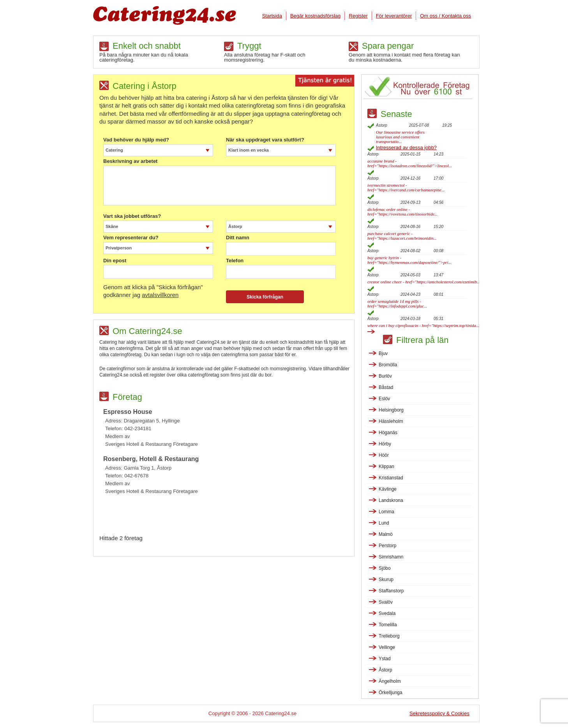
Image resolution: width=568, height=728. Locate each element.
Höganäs (388, 433)
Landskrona (391, 500)
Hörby (385, 444)
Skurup (386, 580)
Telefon (235, 261)
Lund (384, 523)
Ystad (385, 659)
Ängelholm (390, 681)
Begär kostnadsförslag (315, 16)
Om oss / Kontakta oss (445, 16)
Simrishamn (391, 557)
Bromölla (388, 365)
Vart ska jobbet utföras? (132, 216)
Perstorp (387, 546)
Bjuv (383, 353)
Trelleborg (389, 636)
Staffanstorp (391, 591)
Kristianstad (391, 478)
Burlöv (385, 376)
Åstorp (385, 670)
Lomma (386, 512)
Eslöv (384, 399)
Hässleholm (391, 421)
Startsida (272, 16)
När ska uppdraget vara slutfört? (265, 140)
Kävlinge (388, 489)
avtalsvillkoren (160, 295)
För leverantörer (394, 16)
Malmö (386, 534)
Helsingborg (391, 410)
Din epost (115, 261)
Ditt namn (238, 238)
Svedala (387, 613)
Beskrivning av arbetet (130, 161)
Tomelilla (388, 625)
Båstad (386, 387)
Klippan (386, 466)
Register (358, 16)
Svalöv (386, 602)
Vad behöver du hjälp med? (136, 140)
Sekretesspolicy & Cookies (439, 713)
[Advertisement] (227, 517)
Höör (384, 455)
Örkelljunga (391, 693)
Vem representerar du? (131, 238)
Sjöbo (385, 568)
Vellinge (387, 647)
